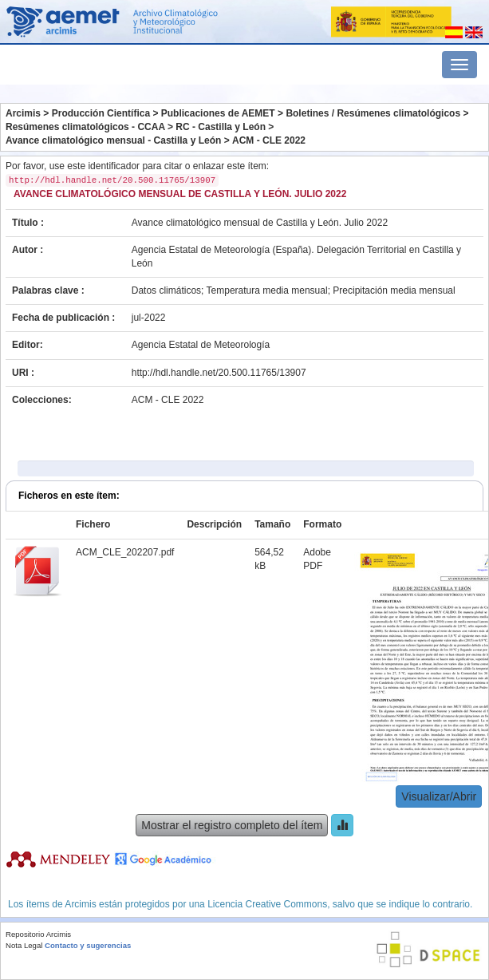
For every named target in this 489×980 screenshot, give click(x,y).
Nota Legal (24, 945)
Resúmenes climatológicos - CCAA (85, 127)
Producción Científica (101, 113)
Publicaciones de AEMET (218, 113)
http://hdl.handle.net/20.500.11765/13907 (219, 373)
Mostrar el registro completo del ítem (232, 825)
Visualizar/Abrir (439, 796)
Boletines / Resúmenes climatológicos (373, 113)
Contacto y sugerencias (88, 945)
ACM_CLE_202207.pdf (125, 552)
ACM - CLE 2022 (269, 140)
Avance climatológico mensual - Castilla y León (113, 140)
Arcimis (23, 113)
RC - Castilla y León (221, 127)
